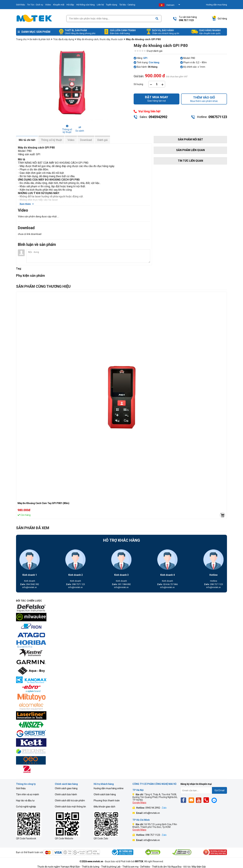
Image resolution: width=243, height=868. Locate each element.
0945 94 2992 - (156, 808)
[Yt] (200, 800)
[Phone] (207, 800)
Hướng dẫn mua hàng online (109, 788)
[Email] (192, 800)
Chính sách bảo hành (66, 794)
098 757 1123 (213, 584)
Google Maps (139, 803)
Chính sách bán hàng (105, 794)
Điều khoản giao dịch (104, 807)
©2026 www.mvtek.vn (91, 861)
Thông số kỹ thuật (51, 140)
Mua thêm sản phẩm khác (204, 99)
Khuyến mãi (59, 5)
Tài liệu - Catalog (127, 5)
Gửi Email (219, 790)
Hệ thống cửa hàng (85, 5)
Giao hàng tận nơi (157, 99)
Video (48, 5)
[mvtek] (222, 515)
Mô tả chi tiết (27, 140)
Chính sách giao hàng (66, 788)
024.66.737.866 (167, 584)
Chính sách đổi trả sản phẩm (70, 801)
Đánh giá (102, 140)
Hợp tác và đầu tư (25, 801)
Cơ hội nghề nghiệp (26, 807)
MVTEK (139, 861)
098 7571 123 (75, 584)
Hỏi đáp (70, 5)
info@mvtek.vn (30, 587)
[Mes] (215, 800)
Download (86, 140)
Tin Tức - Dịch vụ (35, 5)
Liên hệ (100, 5)
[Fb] (184, 800)
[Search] (157, 19)
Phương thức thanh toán (107, 801)
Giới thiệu (21, 5)
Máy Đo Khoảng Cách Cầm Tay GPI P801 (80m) (43, 503)
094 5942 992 (30, 584)
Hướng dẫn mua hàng (217, 5)
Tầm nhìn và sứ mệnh (28, 794)
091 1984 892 (121, 584)
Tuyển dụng (112, 5)
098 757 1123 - (156, 835)
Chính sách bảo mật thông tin (70, 807)
